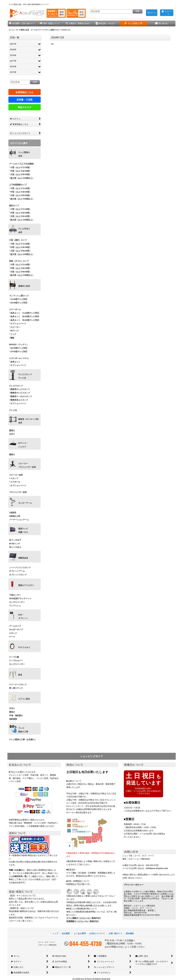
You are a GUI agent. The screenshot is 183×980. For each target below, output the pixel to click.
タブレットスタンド (18, 575)
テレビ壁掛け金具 (24, 154)
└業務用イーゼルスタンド (21, 396)
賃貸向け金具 (24, 286)
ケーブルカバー (16, 660)
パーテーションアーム (19, 520)
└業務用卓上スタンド (19, 400)
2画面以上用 (15, 516)
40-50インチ (15, 544)
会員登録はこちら (25, 92)
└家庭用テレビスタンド (20, 389)
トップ (55, 933)
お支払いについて (97, 933)
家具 (20, 675)
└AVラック (14, 331)
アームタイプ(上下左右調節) (22, 164)
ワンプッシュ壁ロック (19, 296)
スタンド (13, 633)
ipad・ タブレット (23, 616)
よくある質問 (80, 933)
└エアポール (15, 482)
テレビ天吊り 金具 (24, 230)
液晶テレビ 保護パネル (23, 530)
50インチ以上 (15, 547)
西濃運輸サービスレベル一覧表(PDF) (83, 921)
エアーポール (15, 309)
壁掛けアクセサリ (26, 585)
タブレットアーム (17, 571)
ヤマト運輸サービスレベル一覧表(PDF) (84, 918)
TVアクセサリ (24, 647)
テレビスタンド (16, 386)
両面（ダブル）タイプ (19, 261)
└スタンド (14, 478)
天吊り (12, 434)
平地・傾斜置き (16, 715)
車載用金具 (23, 558)
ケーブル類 (14, 657)
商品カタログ (25, 107)
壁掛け (12, 430)
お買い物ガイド (115, 933)
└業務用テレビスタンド (20, 393)
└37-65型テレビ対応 (18, 351)
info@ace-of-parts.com (157, 868)
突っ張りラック (16, 688)
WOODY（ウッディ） (19, 344)
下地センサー (15, 595)
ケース (12, 637)
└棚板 (12, 338)
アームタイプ (15, 626)
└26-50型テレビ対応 (18, 303)
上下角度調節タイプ (18, 185)
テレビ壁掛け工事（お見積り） (23, 739)
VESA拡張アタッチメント (20, 598)
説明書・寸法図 (25, 100)
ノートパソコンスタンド (20, 567)
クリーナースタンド (18, 684)
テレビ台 (13, 410)
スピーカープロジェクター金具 (27, 465)
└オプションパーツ (18, 324)
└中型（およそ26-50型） (20, 171)
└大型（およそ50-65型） (20, 174)
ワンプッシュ (15, 606)
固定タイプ (14, 205)
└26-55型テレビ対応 (18, 348)
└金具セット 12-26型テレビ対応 (24, 313)
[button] (22, 24)
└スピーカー (15, 327)
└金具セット (15, 362)
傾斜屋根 (13, 719)
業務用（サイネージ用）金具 (29, 421)
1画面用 (13, 513)
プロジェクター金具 (18, 492)
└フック (13, 334)
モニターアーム (25, 503)
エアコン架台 (24, 699)
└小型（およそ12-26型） (20, 167)
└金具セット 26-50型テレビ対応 (24, 316)
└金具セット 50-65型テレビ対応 (24, 320)
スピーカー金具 (16, 475)
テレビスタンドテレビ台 (25, 376)
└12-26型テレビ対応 (18, 299)
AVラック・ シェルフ (23, 445)
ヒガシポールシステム (19, 358)
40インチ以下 (15, 540)
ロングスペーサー (17, 602)
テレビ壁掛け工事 (23, 730)
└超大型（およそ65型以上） (22, 178)
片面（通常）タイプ (18, 240)
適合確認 (130, 933)
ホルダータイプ (16, 629)
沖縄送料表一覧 (20, 876)
